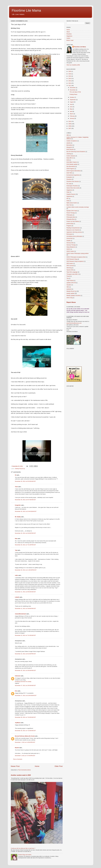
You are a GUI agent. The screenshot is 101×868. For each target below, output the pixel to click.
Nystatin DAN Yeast (72, 211)
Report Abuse (71, 302)
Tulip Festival (70, 281)
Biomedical (70, 145)
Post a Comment (18, 759)
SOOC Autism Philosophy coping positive (78, 253)
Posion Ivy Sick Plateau (73, 221)
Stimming (69, 268)
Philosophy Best (71, 217)
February (72, 116)
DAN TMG (69, 173)
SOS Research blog (72, 259)
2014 (70, 78)
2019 (70, 74)
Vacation (69, 285)
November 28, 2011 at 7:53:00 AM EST (25, 717)
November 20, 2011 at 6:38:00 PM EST (25, 533)
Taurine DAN (70, 270)
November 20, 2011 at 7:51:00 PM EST (25, 545)
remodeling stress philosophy (74, 236)
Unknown (18, 676)
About (68, 32)
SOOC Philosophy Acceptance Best (76, 257)
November (73, 90)
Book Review (70, 149)
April (71, 111)
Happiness (69, 36)
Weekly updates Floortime (74, 296)
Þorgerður (18, 505)
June (71, 107)
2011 (70, 86)
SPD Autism (70, 263)
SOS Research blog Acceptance (75, 261)
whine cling (70, 298)
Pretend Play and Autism (25, 855)
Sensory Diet (70, 243)
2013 (70, 81)
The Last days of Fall (75, 92)
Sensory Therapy (71, 245)
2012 (70, 83)
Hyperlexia (69, 196)
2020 (70, 71)
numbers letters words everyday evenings (78, 207)
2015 (70, 76)
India (68, 201)
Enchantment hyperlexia (73, 175)
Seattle (68, 241)
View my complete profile (73, 65)
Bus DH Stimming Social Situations (76, 152)
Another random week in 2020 (21, 775)
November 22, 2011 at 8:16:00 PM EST (25, 654)
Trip (68, 278)
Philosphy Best (71, 219)
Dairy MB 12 (70, 158)
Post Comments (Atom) (24, 770)
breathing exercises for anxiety (23, 682)
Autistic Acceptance (72, 141)
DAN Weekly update (72, 164)
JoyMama (18, 723)
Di (16, 475)
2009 (70, 124)
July (71, 104)
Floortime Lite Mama (26, 10)
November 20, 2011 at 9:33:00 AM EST (25, 481)
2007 (70, 128)
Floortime (69, 34)
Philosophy (70, 215)
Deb (16, 539)
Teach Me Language (72, 272)
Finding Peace (73, 94)
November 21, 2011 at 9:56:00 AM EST (25, 592)
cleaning (69, 154)
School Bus (70, 238)
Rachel (17, 748)
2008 (70, 126)
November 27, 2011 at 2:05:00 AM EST (25, 685)
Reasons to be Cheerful (73, 230)
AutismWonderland (21, 614)
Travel (68, 276)
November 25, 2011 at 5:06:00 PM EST (25, 670)
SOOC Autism (70, 251)
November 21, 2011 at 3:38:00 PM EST (25, 608)
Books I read (70, 40)
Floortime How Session (73, 181)
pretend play (70, 224)
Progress (69, 226)
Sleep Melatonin (71, 247)
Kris (16, 691)
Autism (68, 38)
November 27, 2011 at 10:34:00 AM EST (26, 695)
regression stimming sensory (74, 232)
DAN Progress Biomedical (74, 171)
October (72, 97)
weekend (69, 289)
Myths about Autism (72, 203)
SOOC (68, 249)
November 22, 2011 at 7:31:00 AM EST (25, 635)
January (72, 118)
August (72, 102)
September (73, 100)
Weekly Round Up (20, 469)
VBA (68, 287)
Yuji (16, 550)
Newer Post (15, 766)
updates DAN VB (71, 283)
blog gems (69, 147)
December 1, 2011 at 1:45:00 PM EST (25, 742)
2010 (70, 121)
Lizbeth (17, 597)
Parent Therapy (71, 213)
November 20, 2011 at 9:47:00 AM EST (25, 500)
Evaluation (69, 177)
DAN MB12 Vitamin (72, 162)
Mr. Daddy (18, 517)
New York (69, 205)
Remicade (69, 234)
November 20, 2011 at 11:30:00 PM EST (26, 570)
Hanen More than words (73, 188)
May (71, 109)
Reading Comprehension (73, 228)
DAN (68, 160)
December (73, 88)
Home (37, 766)
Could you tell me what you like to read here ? (23, 848)
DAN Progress (70, 169)
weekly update (70, 293)
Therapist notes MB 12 (73, 274)
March (72, 114)
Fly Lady (69, 184)
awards (69, 143)
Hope (68, 192)
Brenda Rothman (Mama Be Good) (25, 736)
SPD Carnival (70, 266)
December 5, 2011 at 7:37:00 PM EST (25, 756)
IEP (68, 199)
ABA (68, 135)
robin (16, 575)
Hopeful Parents (71, 194)
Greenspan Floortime (72, 186)
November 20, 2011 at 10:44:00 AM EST (26, 511)
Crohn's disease (71, 156)
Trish (16, 487)
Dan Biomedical (71, 166)
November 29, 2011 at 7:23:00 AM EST (25, 731)
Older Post (59, 766)
